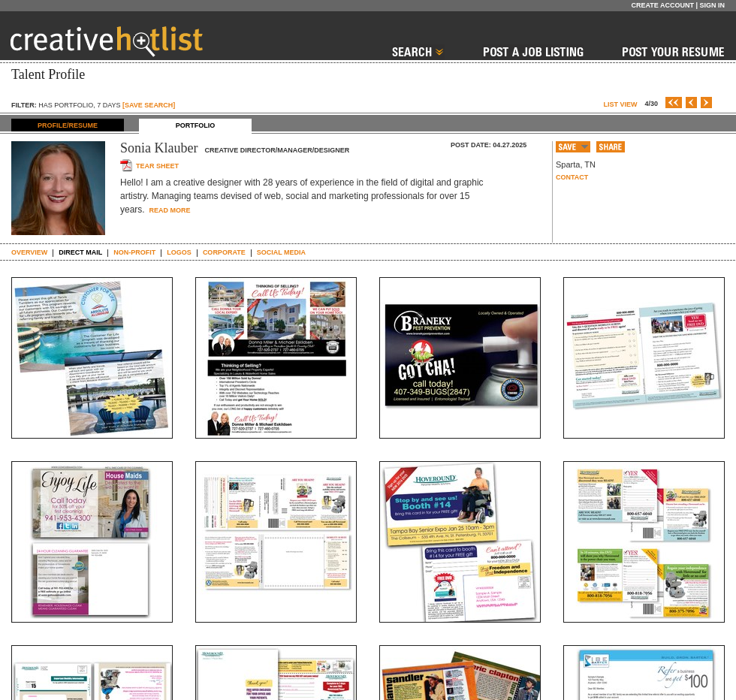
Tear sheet (157, 166)
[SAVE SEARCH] (149, 105)
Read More (169, 210)
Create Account (662, 5)
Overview (29, 252)
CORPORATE (224, 252)
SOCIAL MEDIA (281, 252)
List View (620, 104)
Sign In (712, 5)
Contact (572, 177)
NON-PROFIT (134, 252)
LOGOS (179, 252)
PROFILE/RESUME (68, 125)
